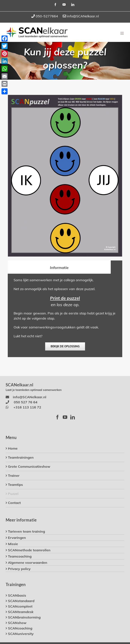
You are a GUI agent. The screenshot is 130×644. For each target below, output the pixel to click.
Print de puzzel (65, 298)
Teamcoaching (20, 556)
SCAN (17, 595)
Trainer (14, 476)
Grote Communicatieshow (29, 466)
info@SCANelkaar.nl (83, 16)
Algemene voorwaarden (28, 563)
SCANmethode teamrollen (29, 550)
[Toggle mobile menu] (122, 33)
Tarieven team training (26, 531)
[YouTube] (65, 417)
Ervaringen (17, 538)
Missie (13, 544)
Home (13, 448)
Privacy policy (19, 569)
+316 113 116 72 (27, 407)
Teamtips (15, 485)
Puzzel (13, 494)
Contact (14, 503)
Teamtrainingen (21, 457)
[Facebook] (57, 417)
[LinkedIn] (73, 417)
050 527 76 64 (26, 402)
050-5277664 (47, 16)
